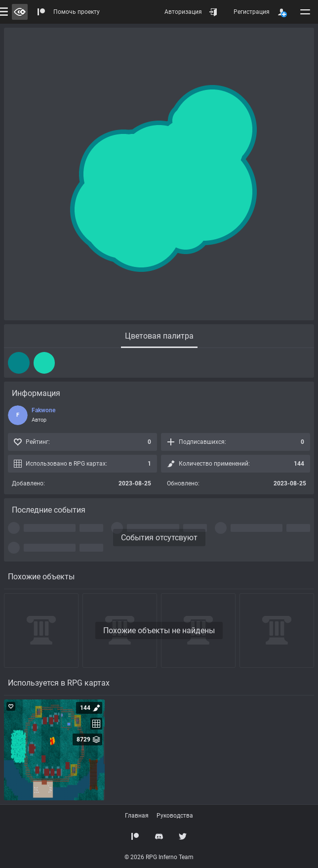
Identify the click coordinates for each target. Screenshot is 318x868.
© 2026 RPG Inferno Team (159, 857)
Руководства (175, 816)
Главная (137, 816)
